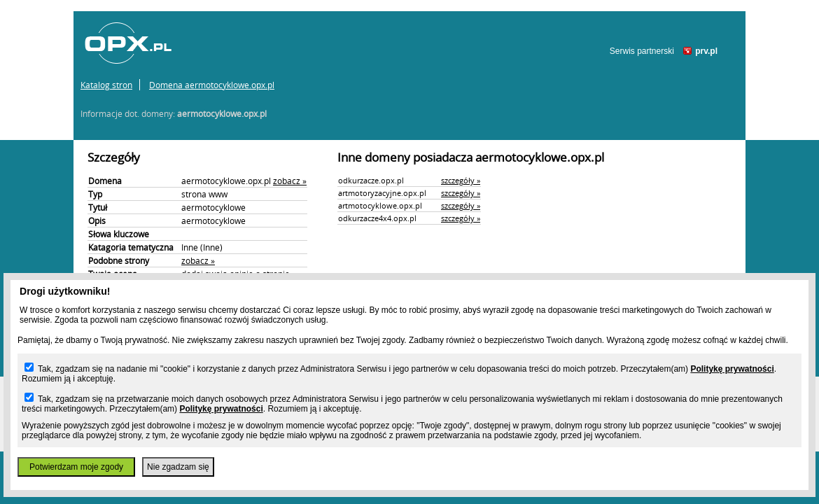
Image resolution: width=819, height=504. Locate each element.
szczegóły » (461, 180)
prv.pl (706, 51)
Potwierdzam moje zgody (76, 467)
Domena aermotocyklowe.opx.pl (212, 85)
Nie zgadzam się (178, 467)
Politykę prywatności (732, 369)
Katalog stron (106, 85)
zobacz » (290, 181)
